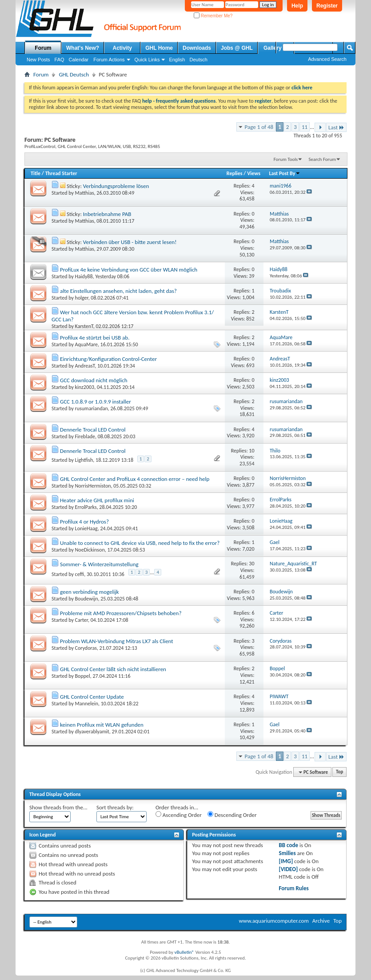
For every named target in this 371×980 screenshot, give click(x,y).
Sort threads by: (115, 807)
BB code (289, 845)
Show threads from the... (58, 807)
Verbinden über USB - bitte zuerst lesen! (130, 242)
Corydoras (86, 648)
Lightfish (84, 460)
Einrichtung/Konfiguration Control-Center (108, 359)
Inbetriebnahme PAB (107, 214)
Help (297, 6)
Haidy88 (84, 276)
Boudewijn (87, 599)
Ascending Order (179, 815)
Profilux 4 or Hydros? (84, 522)
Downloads (197, 48)
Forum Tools (286, 159)
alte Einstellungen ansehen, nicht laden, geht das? (118, 291)
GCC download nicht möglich (94, 380)
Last (336, 127)
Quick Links (147, 60)
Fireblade (85, 436)
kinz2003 (85, 387)
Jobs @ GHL (237, 48)
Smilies (287, 853)
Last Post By (285, 173)
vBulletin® (184, 952)
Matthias (85, 193)
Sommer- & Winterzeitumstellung (99, 564)
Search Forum (323, 159)
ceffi (80, 574)
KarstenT (84, 326)
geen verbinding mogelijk (90, 592)
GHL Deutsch (74, 74)
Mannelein (87, 704)
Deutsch (198, 60)
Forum (43, 48)
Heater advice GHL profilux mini (97, 500)
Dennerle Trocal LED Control (93, 430)
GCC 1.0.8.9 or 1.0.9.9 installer (96, 402)
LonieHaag (86, 528)
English (177, 60)
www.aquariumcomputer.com (273, 921)
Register (327, 6)
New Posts (38, 60)
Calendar (79, 60)
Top (339, 772)
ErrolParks (86, 507)
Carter (82, 620)
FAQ (60, 60)
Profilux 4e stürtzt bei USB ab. (95, 338)
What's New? (83, 48)
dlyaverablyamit (92, 732)
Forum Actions (109, 60)
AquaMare (86, 344)
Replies (235, 173)
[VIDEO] (289, 869)
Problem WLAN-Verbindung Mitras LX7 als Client (117, 641)
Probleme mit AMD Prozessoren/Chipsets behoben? (121, 613)
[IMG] (286, 861)
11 (305, 127)
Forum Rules (294, 888)
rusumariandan (92, 408)
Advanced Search (327, 59)
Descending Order (232, 815)
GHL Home (159, 48)
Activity (122, 48)
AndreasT (85, 366)
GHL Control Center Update (92, 697)
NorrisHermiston (93, 486)
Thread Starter (61, 173)
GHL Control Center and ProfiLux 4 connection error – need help (135, 479)
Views (254, 173)
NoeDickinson (90, 550)
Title (36, 173)
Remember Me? (213, 16)
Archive (321, 921)
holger (82, 298)
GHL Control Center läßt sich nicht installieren (113, 669)
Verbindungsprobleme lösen (116, 186)
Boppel (83, 676)
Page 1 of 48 (259, 127)
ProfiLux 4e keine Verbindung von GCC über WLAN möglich (129, 270)
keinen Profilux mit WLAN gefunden (102, 725)
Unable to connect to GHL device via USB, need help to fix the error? (140, 543)
